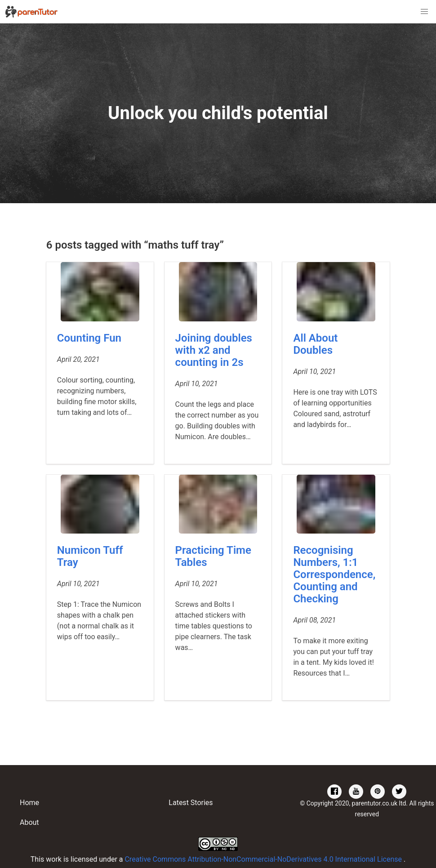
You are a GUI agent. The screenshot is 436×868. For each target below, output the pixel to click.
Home (29, 803)
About (29, 822)
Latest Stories (191, 803)
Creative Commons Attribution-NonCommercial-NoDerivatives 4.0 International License (264, 859)
